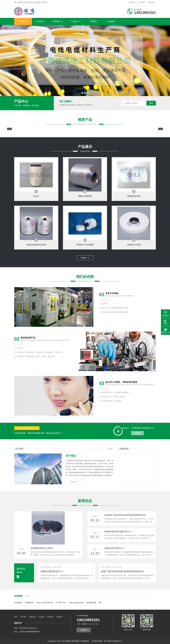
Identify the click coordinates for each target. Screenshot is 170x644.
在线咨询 (84, 630)
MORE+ (110, 449)
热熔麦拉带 (64, 105)
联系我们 (94, 21)
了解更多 (85, 258)
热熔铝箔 (80, 105)
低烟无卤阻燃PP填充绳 (36, 245)
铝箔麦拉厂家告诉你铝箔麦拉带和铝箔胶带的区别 (125, 515)
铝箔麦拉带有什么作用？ (42, 548)
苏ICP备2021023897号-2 (113, 641)
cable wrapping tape (76, 603)
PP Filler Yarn (61, 603)
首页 (16, 617)
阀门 (101, 603)
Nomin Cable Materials (45, 603)
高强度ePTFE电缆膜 (85, 245)
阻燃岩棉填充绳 (134, 196)
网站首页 (23, 21)
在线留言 (151, 2)
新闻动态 (57, 21)
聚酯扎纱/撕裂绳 (85, 196)
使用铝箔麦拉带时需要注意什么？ (119, 532)
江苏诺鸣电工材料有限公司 (34, 2)
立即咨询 (137, 433)
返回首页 (132, 2)
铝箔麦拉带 (88, 105)
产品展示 (74, 21)
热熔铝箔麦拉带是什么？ (115, 548)
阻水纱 (36, 196)
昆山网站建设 (91, 603)
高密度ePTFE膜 (134, 245)
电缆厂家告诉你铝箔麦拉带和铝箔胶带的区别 (122, 571)
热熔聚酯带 (72, 105)
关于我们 (142, 2)
